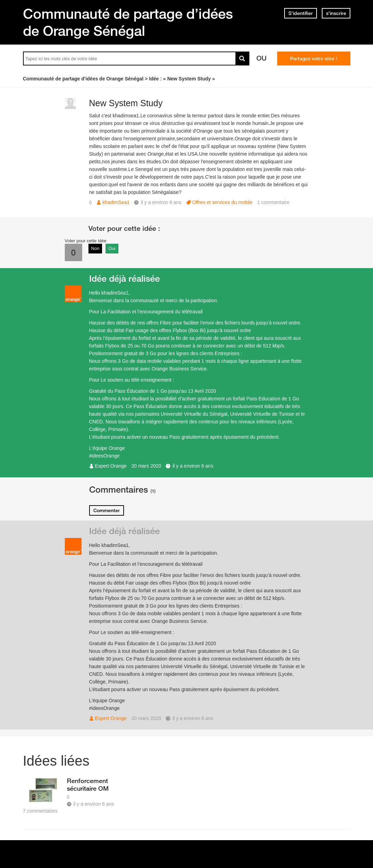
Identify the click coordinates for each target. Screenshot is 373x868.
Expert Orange (111, 466)
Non (95, 248)
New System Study (126, 103)
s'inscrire (336, 13)
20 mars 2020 (146, 466)
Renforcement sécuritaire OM (88, 784)
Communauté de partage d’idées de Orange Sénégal (128, 22)
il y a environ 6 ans (193, 466)
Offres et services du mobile (222, 202)
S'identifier (301, 13)
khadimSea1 (116, 202)
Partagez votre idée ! (314, 58)
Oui (112, 248)
